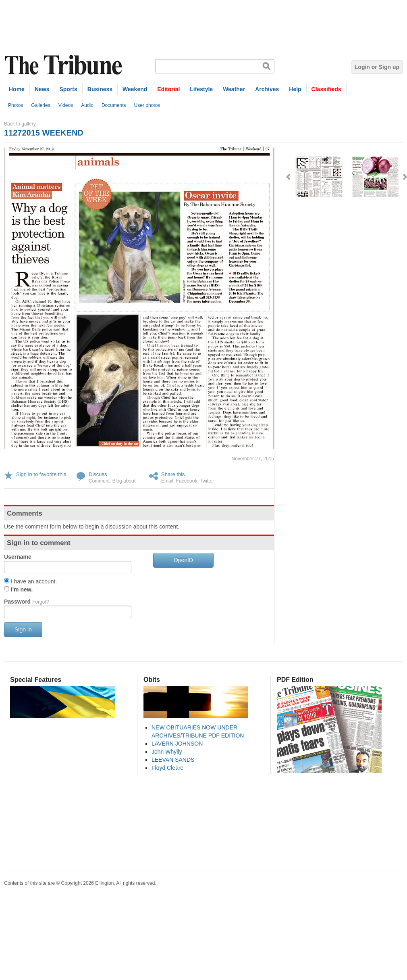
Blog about (124, 481)
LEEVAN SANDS (173, 760)
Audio (87, 105)
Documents (114, 105)
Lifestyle (201, 89)
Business (100, 89)
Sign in (23, 629)
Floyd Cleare (167, 768)
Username (18, 557)
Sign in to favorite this (41, 474)
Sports (68, 89)
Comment (99, 481)
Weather (234, 89)
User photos (147, 105)
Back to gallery (20, 124)
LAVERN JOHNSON (177, 744)
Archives (267, 89)
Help (295, 89)
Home (17, 89)
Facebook (187, 481)
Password (26, 602)
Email (167, 481)
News (42, 89)
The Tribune (64, 65)
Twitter (207, 481)
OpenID (183, 560)
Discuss (98, 474)
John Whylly (167, 752)
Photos (16, 105)
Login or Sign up (377, 67)
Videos (66, 105)
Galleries (40, 105)
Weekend (135, 89)
